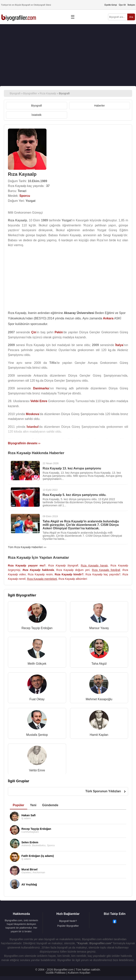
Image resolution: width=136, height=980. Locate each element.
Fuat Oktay (37, 699)
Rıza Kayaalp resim (40, 574)
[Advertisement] (68, 55)
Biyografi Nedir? (68, 921)
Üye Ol (122, 5)
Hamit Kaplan (99, 735)
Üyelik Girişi (111, 5)
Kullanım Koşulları (79, 973)
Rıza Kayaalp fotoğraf (106, 570)
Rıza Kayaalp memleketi (42, 579)
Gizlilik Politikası (56, 973)
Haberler (99, 106)
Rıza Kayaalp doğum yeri (73, 570)
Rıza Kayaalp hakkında (38, 570)
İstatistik (36, 115)
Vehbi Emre (37, 770)
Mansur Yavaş (99, 628)
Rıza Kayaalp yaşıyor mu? (27, 565)
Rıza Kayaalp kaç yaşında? (103, 574)
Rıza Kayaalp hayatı (94, 565)
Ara (131, 17)
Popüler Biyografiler (68, 926)
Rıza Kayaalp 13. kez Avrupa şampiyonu (72, 468)
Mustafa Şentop (37, 735)
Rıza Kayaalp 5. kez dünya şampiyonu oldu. (74, 495)
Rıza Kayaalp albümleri (73, 579)
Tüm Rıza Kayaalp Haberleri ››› (27, 547)
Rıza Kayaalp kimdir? (69, 574)
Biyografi (36, 106)
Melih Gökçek (37, 664)
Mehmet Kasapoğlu (99, 699)
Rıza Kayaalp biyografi (63, 565)
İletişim (131, 5)
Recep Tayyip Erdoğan (37, 628)
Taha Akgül (99, 664)
